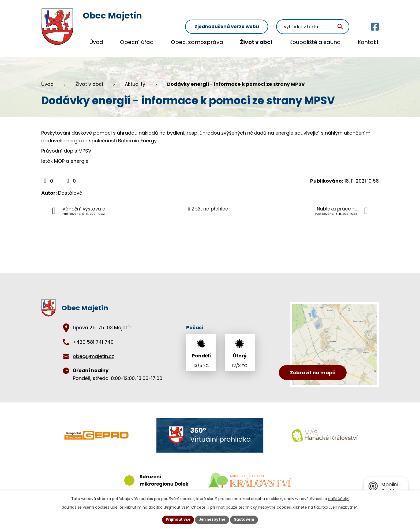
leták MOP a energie (65, 156)
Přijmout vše (177, 519)
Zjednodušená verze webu (240, 16)
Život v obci (256, 42)
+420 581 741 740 (93, 337)
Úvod (96, 42)
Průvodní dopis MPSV (66, 146)
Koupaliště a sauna (315, 42)
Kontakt (368, 42)
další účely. (338, 498)
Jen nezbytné (212, 519)
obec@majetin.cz (93, 351)
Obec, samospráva (197, 42)
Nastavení (245, 519)
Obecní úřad (137, 42)
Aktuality (135, 79)
